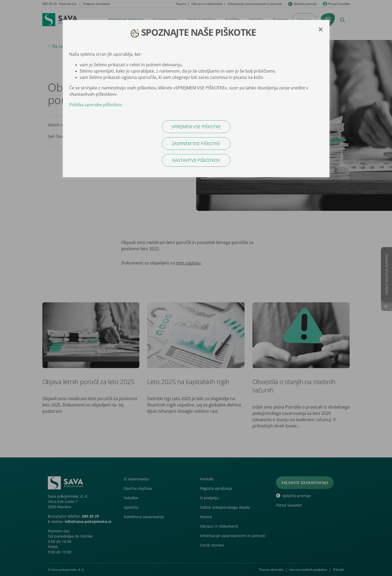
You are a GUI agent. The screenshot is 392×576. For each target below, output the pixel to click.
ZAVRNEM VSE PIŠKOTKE (196, 144)
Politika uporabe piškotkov (95, 105)
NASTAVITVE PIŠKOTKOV (196, 160)
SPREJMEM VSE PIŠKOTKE (196, 127)
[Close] (320, 29)
